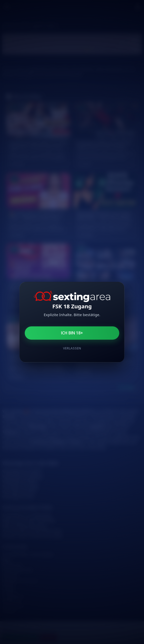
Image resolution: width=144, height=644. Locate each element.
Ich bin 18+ (72, 333)
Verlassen (72, 348)
